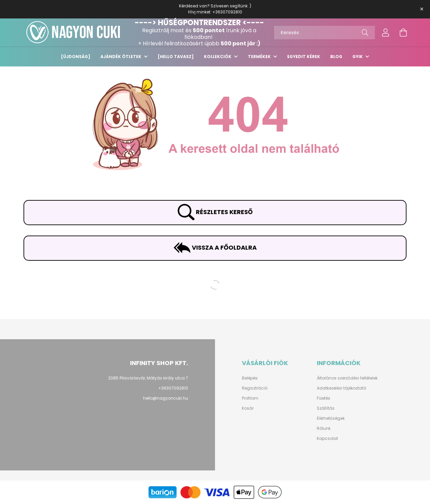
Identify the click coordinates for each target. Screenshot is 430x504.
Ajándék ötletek (121, 57)
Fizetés (324, 398)
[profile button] (386, 33)
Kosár (248, 408)
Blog (336, 57)
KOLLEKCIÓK (218, 57)
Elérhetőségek (331, 418)
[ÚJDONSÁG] (76, 57)
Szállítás (326, 408)
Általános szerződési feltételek (347, 378)
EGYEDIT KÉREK (304, 57)
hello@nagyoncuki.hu (166, 398)
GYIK (358, 57)
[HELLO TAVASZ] (176, 57)
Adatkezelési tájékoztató (341, 388)
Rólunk (324, 429)
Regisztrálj (156, 30)
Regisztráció (255, 388)
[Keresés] (325, 33)
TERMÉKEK (260, 57)
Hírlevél (153, 43)
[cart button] (403, 33)
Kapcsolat (327, 439)
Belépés (250, 378)
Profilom (250, 398)
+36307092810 (227, 12)
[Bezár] (422, 9)
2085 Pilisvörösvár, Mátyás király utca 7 (148, 378)
